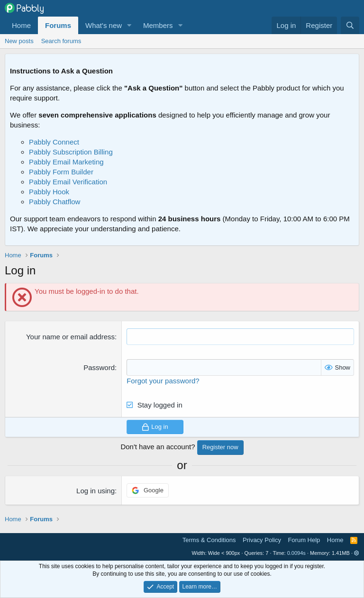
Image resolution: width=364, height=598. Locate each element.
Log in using (96, 491)
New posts (19, 41)
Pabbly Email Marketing (66, 162)
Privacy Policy (262, 540)
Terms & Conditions (209, 540)
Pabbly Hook (49, 192)
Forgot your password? (163, 381)
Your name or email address (70, 337)
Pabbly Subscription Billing (71, 152)
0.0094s (296, 553)
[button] (129, 25)
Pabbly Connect (54, 142)
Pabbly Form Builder (61, 172)
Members (158, 25)
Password (99, 367)
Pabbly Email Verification (68, 182)
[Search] (350, 25)
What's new (104, 25)
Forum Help (304, 540)
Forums (58, 25)
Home (21, 25)
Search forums (61, 41)
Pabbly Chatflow (55, 202)
